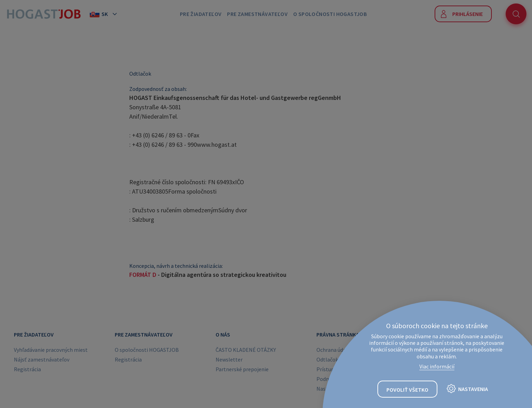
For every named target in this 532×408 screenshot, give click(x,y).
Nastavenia (473, 389)
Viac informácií (437, 366)
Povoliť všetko (407, 390)
